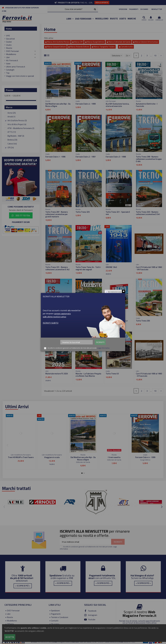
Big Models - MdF (16, 136)
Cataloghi (10, 70)
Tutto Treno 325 (83, 212)
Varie (8, 64)
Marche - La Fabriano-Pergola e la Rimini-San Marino (88, 375)
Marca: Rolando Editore (79, 47)
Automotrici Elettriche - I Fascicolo (147, 105)
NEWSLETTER (157, 9)
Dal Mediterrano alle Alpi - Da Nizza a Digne (58, 105)
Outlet (9, 42)
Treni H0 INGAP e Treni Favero (21, 457)
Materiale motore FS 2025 (57, 374)
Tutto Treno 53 (112, 374)
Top (8, 73)
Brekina (12, 140)
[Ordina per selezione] (117, 55)
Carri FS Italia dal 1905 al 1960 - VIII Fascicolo (149, 268)
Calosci (12, 144)
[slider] (5, 100)
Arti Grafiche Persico (17, 120)
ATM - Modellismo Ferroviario (21, 128)
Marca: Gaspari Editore (55, 47)
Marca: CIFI (77, 42)
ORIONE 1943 (111, 267)
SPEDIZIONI (123, 9)
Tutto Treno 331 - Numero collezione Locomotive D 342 (57, 268)
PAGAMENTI (134, 9)
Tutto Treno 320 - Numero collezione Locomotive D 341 (148, 213)
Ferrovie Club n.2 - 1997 (86, 157)
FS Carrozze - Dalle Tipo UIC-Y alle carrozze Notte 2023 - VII (58, 322)
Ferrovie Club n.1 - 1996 (55, 157)
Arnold (11, 117)
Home (9, 29)
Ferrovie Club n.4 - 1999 (86, 104)
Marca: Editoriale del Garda (119, 42)
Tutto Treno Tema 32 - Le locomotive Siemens (117, 322)
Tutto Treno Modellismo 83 (87, 321)
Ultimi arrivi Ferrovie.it (16, 67)
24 (128, 55)
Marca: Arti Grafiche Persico (57, 42)
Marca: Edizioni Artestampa (145, 42)
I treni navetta (114, 457)
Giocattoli (10, 39)
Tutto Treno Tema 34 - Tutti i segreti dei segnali (88, 268)
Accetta (10, 637)
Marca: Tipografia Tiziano (103, 47)
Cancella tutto (126, 47)
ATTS (12, 132)
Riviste (9, 48)
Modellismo (11, 54)
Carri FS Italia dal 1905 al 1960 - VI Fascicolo (149, 375)
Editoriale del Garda (83, 462)
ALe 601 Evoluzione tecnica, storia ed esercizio (117, 105)
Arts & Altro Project (17, 124)
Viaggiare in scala (52, 457)
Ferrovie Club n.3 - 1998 (116, 157)
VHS (8, 36)
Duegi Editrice (145, 460)
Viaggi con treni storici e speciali (20, 76)
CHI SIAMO (144, 9)
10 (155, 55)
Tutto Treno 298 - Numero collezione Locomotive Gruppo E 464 (149, 159)
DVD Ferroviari (12, 51)
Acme (12, 113)
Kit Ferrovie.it (12, 60)
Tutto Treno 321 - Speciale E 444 (118, 213)
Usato (9, 45)
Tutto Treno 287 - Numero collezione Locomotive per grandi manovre (57, 214)
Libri (8, 57)
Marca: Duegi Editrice (95, 42)
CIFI (11, 148)
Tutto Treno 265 (143, 321)
